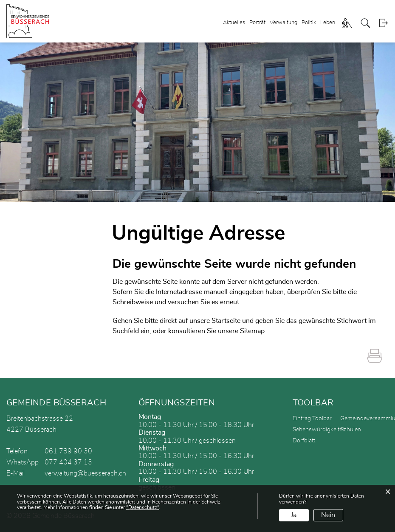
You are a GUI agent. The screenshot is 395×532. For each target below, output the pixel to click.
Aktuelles (234, 23)
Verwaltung (284, 23)
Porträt (257, 23)
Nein (328, 515)
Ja (294, 515)
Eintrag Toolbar (312, 419)
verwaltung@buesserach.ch (85, 473)
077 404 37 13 (68, 462)
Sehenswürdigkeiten (319, 430)
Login (383, 23)
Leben (328, 23)
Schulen (351, 430)
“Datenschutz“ (142, 507)
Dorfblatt (304, 441)
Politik (309, 23)
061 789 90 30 (68, 451)
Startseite (226, 321)
